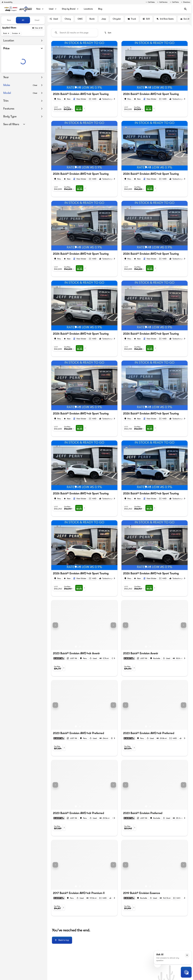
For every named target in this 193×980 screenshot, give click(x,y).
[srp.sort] (108, 34)
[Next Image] (189, 20)
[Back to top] (62, 941)
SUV (146, 20)
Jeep (104, 20)
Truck (132, 20)
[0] (9, 72)
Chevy (68, 20)
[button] (56, 67)
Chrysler (117, 20)
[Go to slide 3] (84, 88)
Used (54, 20)
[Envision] (16, 33)
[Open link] (80, 100)
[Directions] (185, 2)
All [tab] (23, 20)
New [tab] (9, 20)
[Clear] (35, 91)
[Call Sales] (150, 2)
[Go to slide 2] (80, 88)
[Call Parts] (174, 2)
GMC (80, 20)
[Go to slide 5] (92, 88)
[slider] (6, 58)
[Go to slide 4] (88, 88)
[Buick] (6, 33)
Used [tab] (37, 20)
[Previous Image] (55, 67)
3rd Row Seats (165, 20)
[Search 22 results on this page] (75, 34)
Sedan (185, 20)
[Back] (37, 28)
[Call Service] (162, 2)
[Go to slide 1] (76, 88)
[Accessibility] (7, 2)
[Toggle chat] (186, 972)
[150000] (35, 72)
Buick (92, 20)
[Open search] (185, 9)
